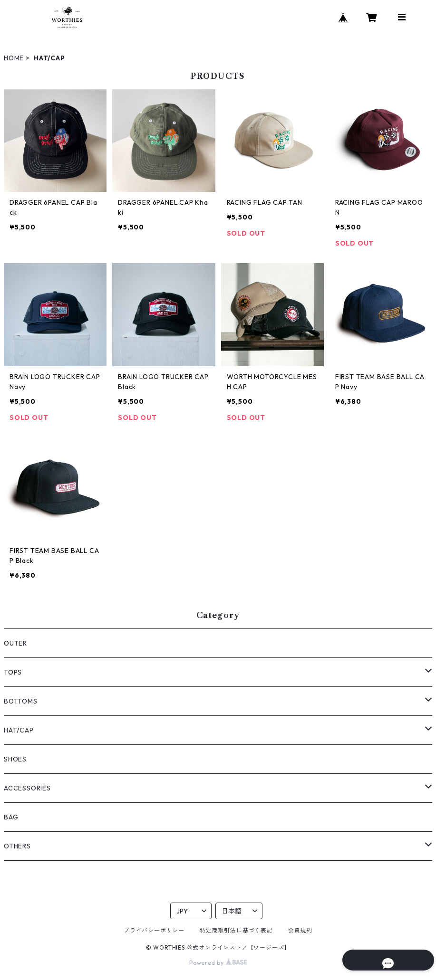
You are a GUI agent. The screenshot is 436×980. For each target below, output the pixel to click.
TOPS (13, 672)
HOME (14, 58)
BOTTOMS (21, 701)
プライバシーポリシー (154, 930)
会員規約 (300, 930)
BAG (11, 817)
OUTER (15, 643)
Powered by (218, 963)
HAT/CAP (19, 730)
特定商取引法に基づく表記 (236, 930)
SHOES (15, 759)
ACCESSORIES (27, 788)
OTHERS (17, 846)
